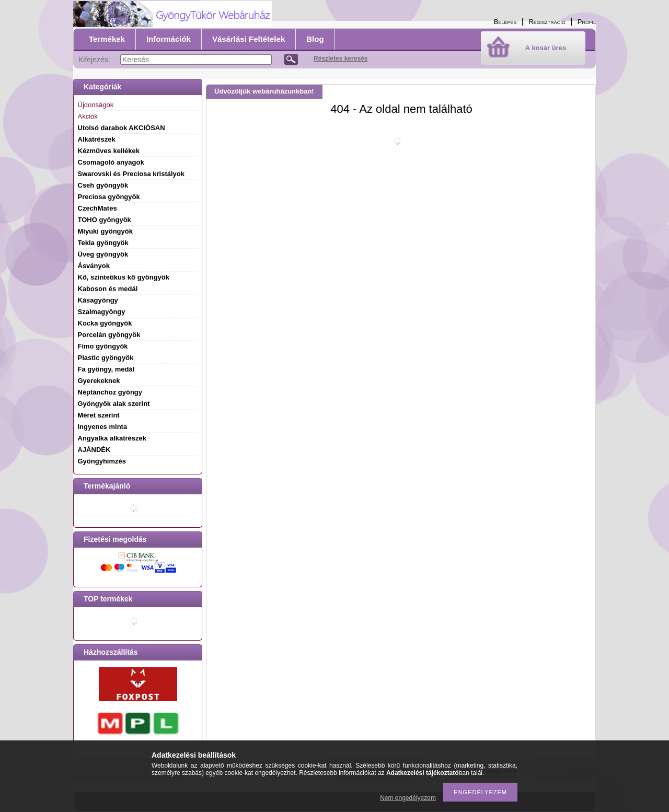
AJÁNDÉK (94, 450)
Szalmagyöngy (102, 312)
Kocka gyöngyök (105, 323)
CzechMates (97, 208)
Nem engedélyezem (408, 798)
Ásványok (94, 266)
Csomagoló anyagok (111, 162)
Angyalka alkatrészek (112, 438)
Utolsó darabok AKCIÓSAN (122, 128)
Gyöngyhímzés (102, 461)
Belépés (505, 22)
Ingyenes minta (103, 427)
